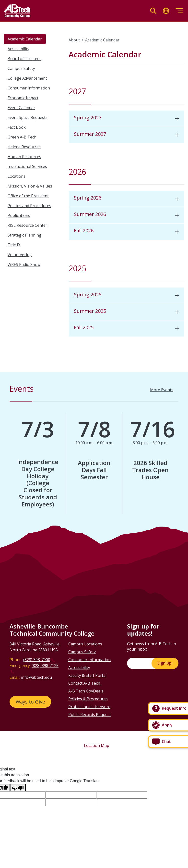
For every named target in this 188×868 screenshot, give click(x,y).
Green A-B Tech (22, 137)
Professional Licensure (89, 707)
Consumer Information (29, 88)
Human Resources (24, 157)
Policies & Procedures (88, 699)
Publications (19, 215)
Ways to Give (30, 702)
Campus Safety (21, 68)
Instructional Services (27, 166)
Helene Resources (24, 147)
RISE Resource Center (27, 225)
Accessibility (18, 49)
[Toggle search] (153, 11)
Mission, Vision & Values (30, 186)
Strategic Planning (24, 235)
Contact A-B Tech (84, 683)
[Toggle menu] (179, 11)
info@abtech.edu (36, 677)
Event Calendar (21, 108)
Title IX (14, 245)
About (74, 40)
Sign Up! (165, 663)
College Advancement (27, 78)
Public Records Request (90, 715)
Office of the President (28, 196)
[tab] (126, 119)
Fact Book (17, 127)
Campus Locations (85, 644)
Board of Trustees (24, 59)
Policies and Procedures (29, 206)
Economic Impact (23, 98)
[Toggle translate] (166, 11)
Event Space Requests (28, 117)
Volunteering (20, 255)
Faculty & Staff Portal (87, 675)
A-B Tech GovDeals (86, 691)
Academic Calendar (25, 39)
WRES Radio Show (24, 264)
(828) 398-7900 (37, 660)
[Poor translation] (18, 788)
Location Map (97, 745)
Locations (17, 176)
